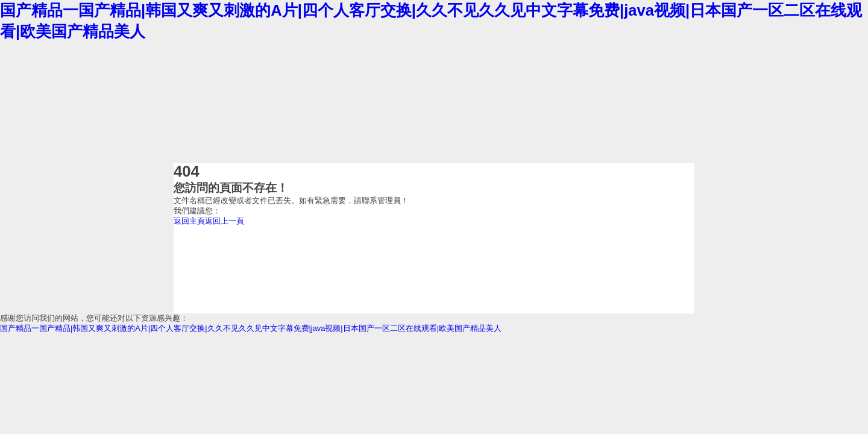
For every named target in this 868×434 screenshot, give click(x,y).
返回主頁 (189, 221)
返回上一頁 (225, 221)
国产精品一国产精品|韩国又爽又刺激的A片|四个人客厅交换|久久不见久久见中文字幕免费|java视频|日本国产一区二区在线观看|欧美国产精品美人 (251, 328)
